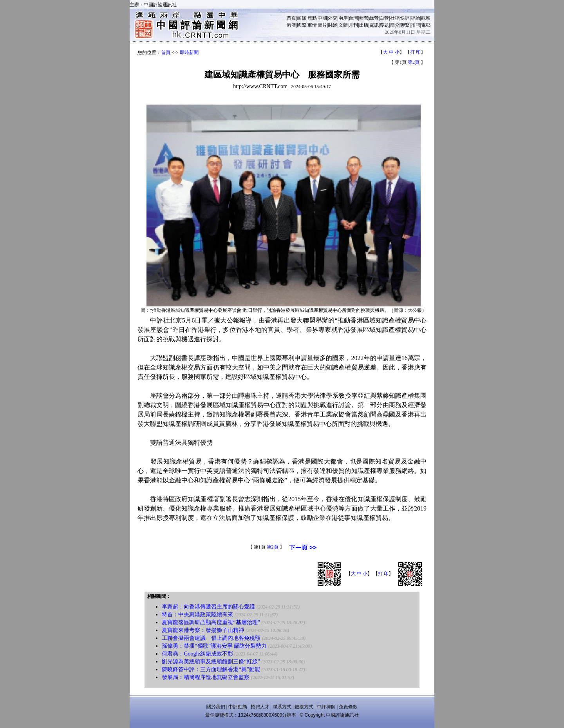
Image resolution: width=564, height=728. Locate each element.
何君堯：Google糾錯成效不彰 (197, 654)
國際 (302, 25)
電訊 (374, 25)
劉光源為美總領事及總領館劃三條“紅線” (211, 662)
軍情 (312, 25)
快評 (405, 18)
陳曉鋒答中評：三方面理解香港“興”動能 (211, 669)
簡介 (395, 25)
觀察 (426, 18)
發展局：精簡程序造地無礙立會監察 (206, 677)
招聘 (416, 25)
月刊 (353, 25)
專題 (384, 25)
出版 (364, 25)
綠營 (374, 18)
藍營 (364, 18)
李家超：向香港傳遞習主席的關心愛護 (208, 607)
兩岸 (343, 18)
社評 (395, 18)
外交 (333, 18)
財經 (333, 25)
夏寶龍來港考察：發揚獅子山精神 (203, 630)
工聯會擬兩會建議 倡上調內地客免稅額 (211, 638)
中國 (322, 18)
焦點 (312, 18)
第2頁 (414, 62)
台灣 (353, 18)
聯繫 (405, 25)
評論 (416, 18)
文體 (343, 25)
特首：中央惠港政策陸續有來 (197, 615)
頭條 (302, 18)
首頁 (291, 18)
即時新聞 (189, 53)
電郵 (426, 25)
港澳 (291, 25)
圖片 (322, 25)
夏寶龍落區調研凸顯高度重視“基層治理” (211, 622)
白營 (384, 18)
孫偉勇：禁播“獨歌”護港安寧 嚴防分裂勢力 (214, 646)
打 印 (415, 52)
